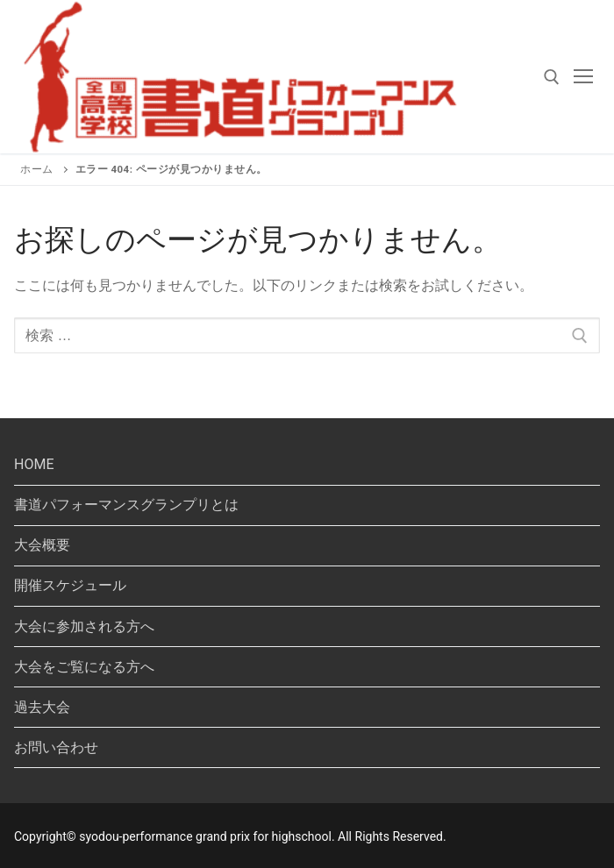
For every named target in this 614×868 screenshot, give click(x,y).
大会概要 (42, 545)
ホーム (37, 169)
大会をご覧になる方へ (84, 667)
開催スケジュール (70, 585)
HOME (34, 464)
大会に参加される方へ (84, 626)
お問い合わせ (56, 747)
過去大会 (42, 707)
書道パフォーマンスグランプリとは (126, 505)
